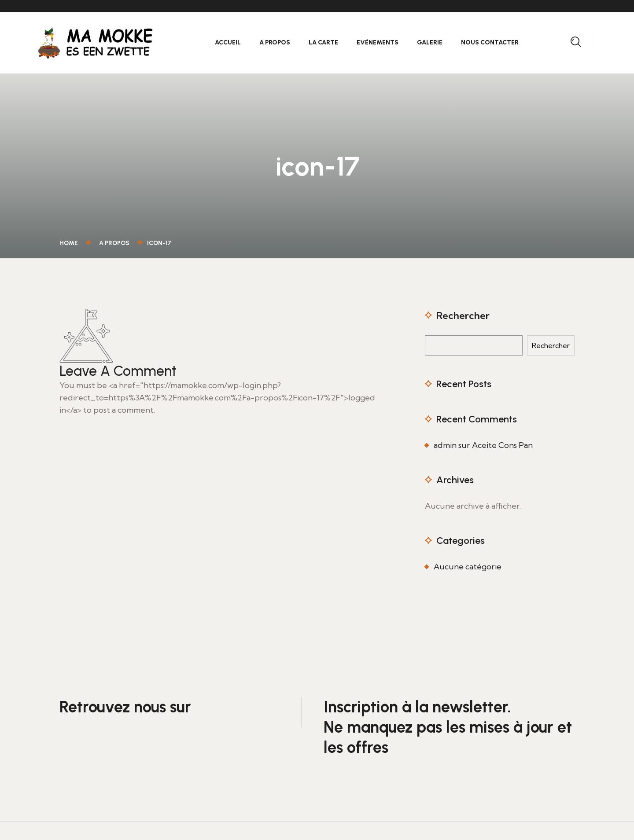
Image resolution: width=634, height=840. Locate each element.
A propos (275, 42)
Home (70, 243)
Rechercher (463, 315)
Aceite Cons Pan (502, 445)
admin (445, 445)
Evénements (378, 42)
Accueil (228, 42)
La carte (323, 42)
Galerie (430, 42)
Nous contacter (490, 42)
